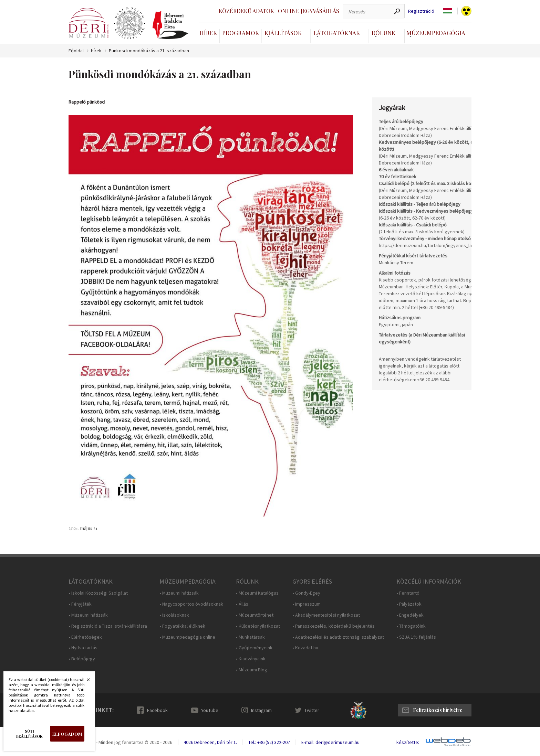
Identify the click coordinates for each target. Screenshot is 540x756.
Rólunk (383, 33)
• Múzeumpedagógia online (187, 637)
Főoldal (76, 51)
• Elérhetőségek (85, 637)
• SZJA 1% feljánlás (416, 637)
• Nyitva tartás (83, 648)
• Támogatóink (411, 626)
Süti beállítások (29, 734)
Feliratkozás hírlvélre (438, 710)
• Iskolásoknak (174, 615)
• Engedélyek (410, 615)
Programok (241, 33)
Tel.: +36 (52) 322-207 (269, 742)
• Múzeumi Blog (252, 670)
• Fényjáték (80, 604)
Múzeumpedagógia (436, 33)
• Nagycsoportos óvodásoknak (191, 604)
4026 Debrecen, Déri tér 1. (210, 742)
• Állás (242, 604)
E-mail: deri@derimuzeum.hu (330, 742)
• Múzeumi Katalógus (257, 593)
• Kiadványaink (251, 659)
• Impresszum (307, 604)
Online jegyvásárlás (309, 11)
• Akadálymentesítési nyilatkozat (326, 615)
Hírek (208, 33)
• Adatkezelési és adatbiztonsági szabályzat (338, 637)
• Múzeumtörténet (255, 615)
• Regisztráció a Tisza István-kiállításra (108, 626)
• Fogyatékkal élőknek (182, 626)
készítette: (408, 742)
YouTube (210, 710)
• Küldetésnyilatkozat (258, 626)
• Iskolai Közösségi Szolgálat (98, 593)
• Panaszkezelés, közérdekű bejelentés (334, 626)
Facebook (157, 710)
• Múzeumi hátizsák (88, 615)
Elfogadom (67, 734)
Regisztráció (421, 11)
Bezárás (85, 682)
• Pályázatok (409, 604)
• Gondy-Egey (306, 593)
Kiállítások (283, 33)
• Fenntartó (408, 593)
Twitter (312, 710)
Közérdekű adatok (246, 11)
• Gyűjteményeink (254, 648)
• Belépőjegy (82, 659)
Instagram (261, 710)
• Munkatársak (250, 637)
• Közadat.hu (305, 648)
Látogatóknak (337, 33)
